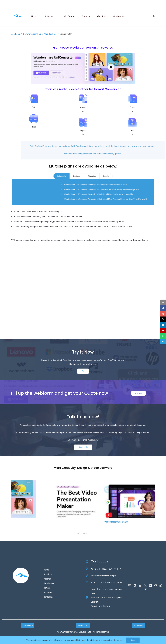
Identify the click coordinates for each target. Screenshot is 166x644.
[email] (163, 303)
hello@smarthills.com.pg (103, 576)
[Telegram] (145, 589)
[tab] (62, 176)
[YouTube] (156, 585)
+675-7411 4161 (115, 569)
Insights (47, 579)
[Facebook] (135, 585)
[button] (153, 16)
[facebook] (163, 308)
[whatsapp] (163, 336)
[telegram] (163, 342)
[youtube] (163, 330)
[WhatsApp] (161, 585)
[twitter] (163, 319)
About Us (48, 592)
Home (46, 570)
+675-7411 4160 (99, 569)
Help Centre (49, 583)
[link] (83, 55)
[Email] (130, 585)
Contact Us (48, 597)
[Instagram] (140, 585)
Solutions (15, 34)
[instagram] (163, 314)
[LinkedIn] (150, 585)
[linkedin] (163, 325)
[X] (145, 585)
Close (133, 640)
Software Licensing (32, 34)
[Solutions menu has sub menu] (50, 16)
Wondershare (50, 34)
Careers (47, 588)
